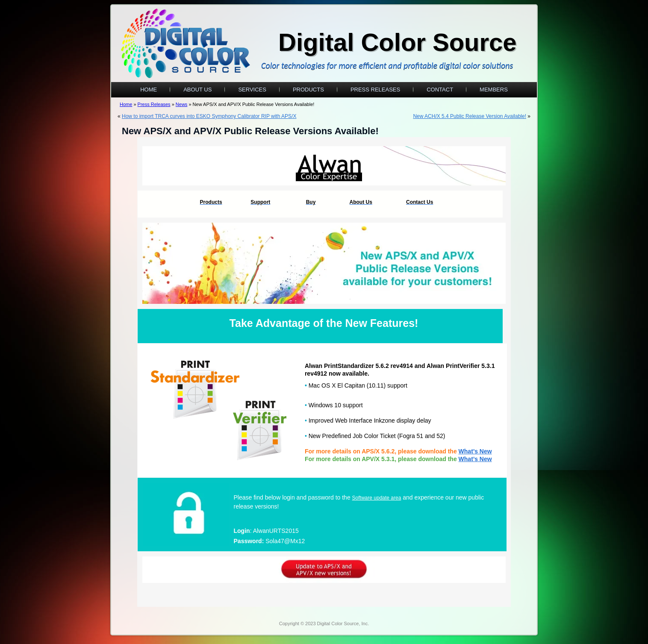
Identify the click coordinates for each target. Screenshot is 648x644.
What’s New (475, 459)
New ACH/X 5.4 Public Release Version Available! (470, 116)
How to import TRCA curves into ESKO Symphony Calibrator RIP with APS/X (209, 116)
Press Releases (375, 90)
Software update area (377, 498)
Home (149, 90)
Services (252, 90)
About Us (197, 90)
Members (494, 90)
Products (308, 90)
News (182, 104)
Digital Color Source (398, 42)
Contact (440, 90)
